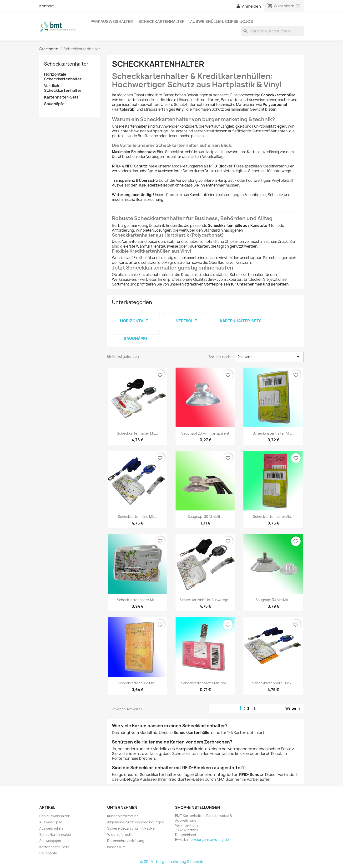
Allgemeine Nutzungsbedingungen (136, 822)
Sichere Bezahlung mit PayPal (131, 828)
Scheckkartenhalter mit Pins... (205, 683)
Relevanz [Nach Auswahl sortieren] (269, 357)
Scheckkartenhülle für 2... (273, 683)
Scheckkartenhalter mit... (137, 433)
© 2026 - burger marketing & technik (171, 862)
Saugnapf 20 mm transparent (205, 433)
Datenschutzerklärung (126, 841)
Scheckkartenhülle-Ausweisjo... (205, 600)
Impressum (116, 847)
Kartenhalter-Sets (61, 97)
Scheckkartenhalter (161, 21)
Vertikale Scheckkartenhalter (63, 88)
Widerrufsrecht (120, 834)
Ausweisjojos (50, 841)
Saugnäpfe (54, 104)
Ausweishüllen (51, 828)
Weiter (294, 709)
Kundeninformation (123, 816)
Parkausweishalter (112, 21)
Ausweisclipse (51, 822)
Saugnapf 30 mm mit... (205, 517)
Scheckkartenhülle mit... (137, 517)
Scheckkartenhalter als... (273, 517)
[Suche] (272, 31)
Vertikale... (188, 321)
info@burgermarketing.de (208, 839)
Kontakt (47, 6)
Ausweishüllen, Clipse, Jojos (222, 21)
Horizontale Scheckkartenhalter (63, 77)
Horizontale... (136, 321)
